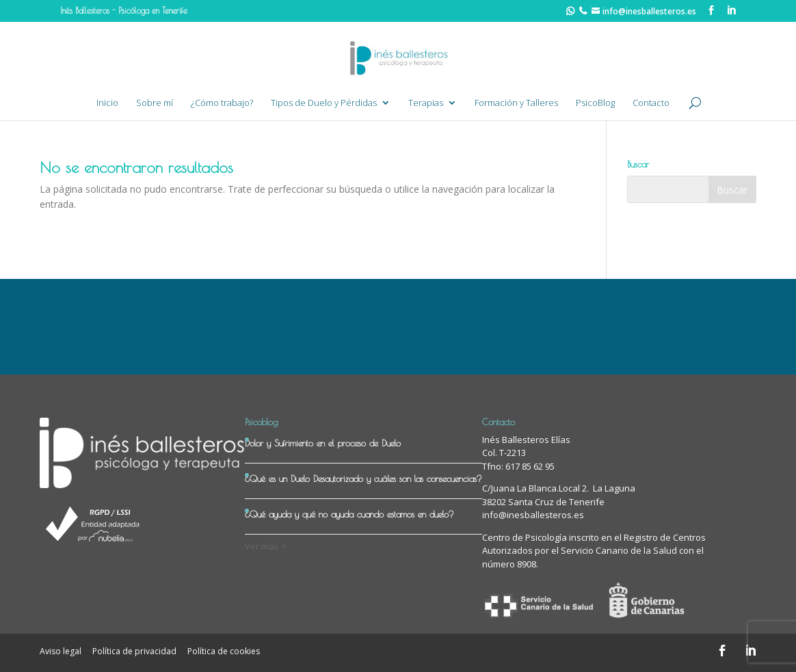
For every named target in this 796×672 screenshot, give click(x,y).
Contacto (651, 103)
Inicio (107, 103)
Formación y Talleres (516, 103)
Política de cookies (224, 651)
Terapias (426, 103)
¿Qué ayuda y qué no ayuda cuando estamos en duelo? (349, 514)
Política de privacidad (134, 651)
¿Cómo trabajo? (222, 103)
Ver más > (266, 546)
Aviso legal (61, 651)
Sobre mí (155, 103)
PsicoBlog (595, 103)
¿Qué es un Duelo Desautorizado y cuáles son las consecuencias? (363, 479)
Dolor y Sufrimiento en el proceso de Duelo (323, 443)
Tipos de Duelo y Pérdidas (324, 103)
